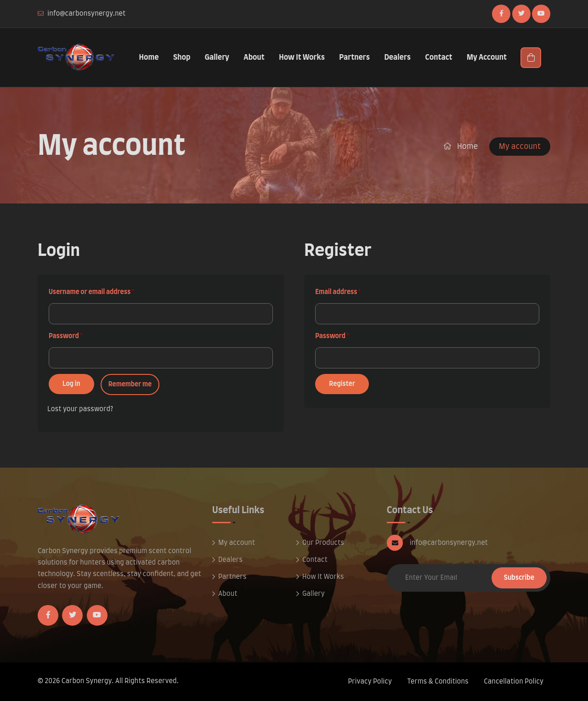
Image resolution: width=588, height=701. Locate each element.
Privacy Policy (370, 682)
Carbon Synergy (87, 681)
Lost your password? (80, 409)
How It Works (302, 57)
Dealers (397, 57)
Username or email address (105, 291)
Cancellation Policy (514, 682)
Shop (182, 57)
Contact (439, 57)
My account (237, 543)
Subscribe (519, 578)
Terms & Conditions (438, 682)
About (254, 57)
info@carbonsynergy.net (82, 14)
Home (149, 57)
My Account (487, 57)
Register (342, 384)
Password (79, 335)
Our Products (323, 543)
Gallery (217, 57)
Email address (351, 291)
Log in (71, 384)
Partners (354, 57)
